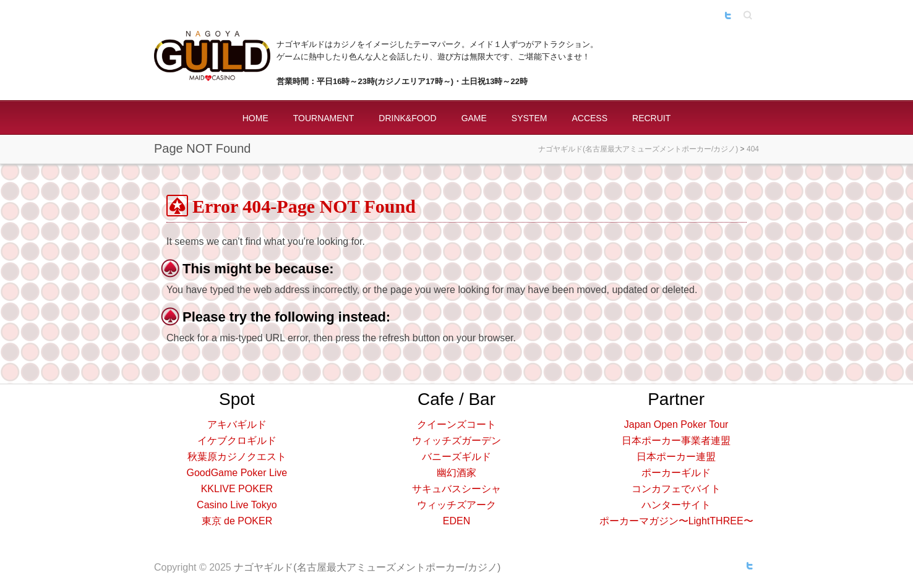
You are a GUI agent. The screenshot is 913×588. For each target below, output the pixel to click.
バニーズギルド (456, 457)
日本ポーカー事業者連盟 (676, 441)
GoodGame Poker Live (237, 473)
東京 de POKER (237, 521)
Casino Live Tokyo (237, 505)
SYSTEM (529, 118)
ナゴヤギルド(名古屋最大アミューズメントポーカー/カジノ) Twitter (728, 15)
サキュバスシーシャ (456, 489)
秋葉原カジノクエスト (237, 457)
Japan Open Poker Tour (676, 424)
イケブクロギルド (237, 441)
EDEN (456, 521)
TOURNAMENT (324, 118)
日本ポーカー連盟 (676, 457)
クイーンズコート (456, 424)
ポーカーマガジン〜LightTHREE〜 (676, 521)
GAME (474, 118)
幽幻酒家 (456, 473)
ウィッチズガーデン (456, 441)
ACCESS (589, 118)
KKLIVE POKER (237, 489)
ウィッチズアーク (456, 505)
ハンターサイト (676, 505)
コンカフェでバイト (676, 489)
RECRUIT (651, 118)
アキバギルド (237, 424)
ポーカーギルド (676, 473)
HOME (255, 118)
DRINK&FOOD (407, 118)
